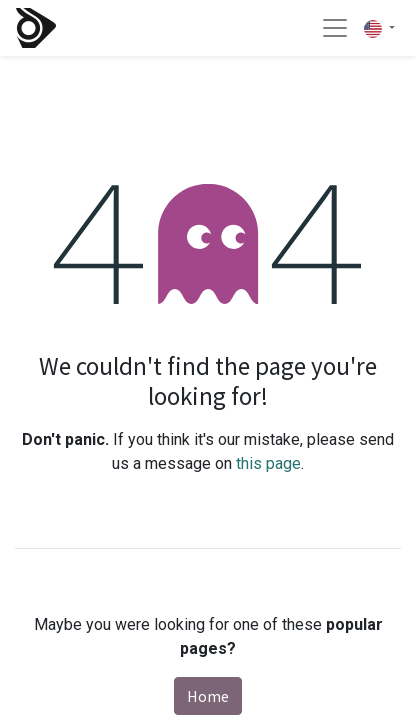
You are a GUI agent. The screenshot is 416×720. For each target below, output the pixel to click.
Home (208, 696)
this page (268, 463)
